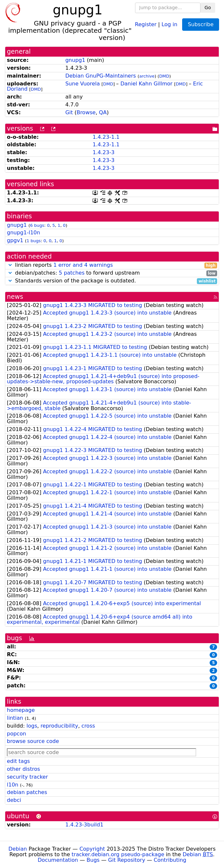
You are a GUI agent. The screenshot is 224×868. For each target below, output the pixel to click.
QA (103, 112)
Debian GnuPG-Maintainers (101, 76)
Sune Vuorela (83, 84)
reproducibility (59, 726)
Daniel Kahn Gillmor (146, 84)
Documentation (58, 860)
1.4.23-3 (103, 152)
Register (146, 24)
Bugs (93, 860)
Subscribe (201, 24)
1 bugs (34, 241)
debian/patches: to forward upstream (112, 273)
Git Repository (127, 860)
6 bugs (37, 225)
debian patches (27, 792)
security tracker (27, 777)
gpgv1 (15, 240)
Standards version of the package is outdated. (112, 281)
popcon (17, 734)
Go (208, 8)
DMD (164, 76)
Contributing (170, 860)
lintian (15, 718)
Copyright (92, 849)
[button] (10, 265)
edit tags (18, 761)
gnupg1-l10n (24, 233)
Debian (18, 849)
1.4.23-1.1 (106, 137)
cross (88, 726)
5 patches (72, 273)
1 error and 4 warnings (83, 265)
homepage (21, 710)
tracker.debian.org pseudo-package (118, 854)
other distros (23, 769)
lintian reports (112, 265)
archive (147, 76)
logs (32, 726)
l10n (13, 785)
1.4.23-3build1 (84, 825)
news (15, 297)
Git (69, 112)
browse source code (33, 741)
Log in (169, 24)
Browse (86, 112)
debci (14, 800)
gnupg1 (75, 60)
